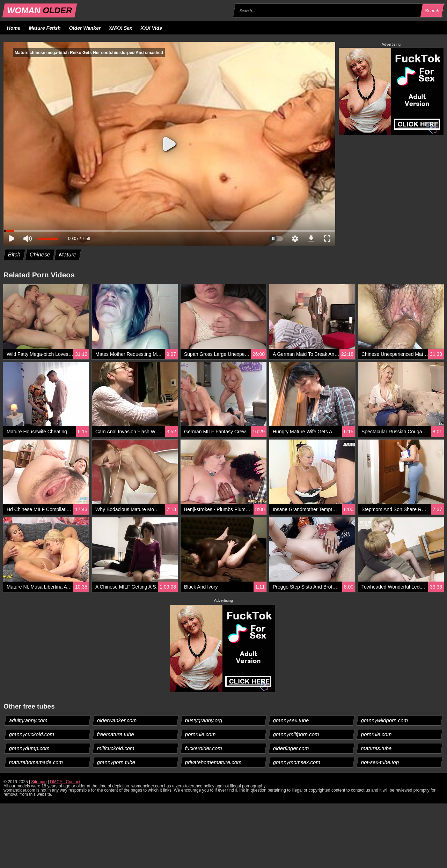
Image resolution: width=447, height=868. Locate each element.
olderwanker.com (117, 720)
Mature (68, 255)
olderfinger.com (291, 748)
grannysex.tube (291, 720)
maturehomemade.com (36, 762)
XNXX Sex (121, 28)
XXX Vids (152, 28)
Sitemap (39, 782)
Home (14, 28)
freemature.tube (116, 734)
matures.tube (377, 748)
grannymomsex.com (297, 762)
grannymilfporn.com (296, 734)
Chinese (40, 255)
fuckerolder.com (204, 748)
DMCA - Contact (65, 782)
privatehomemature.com (214, 762)
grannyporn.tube (116, 762)
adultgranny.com (28, 720)
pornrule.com (201, 734)
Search (432, 11)
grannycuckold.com (32, 734)
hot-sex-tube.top (380, 762)
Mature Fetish (45, 28)
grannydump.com (30, 748)
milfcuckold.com (116, 748)
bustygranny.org (204, 720)
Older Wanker (85, 28)
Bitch (14, 255)
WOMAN (40, 10)
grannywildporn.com (385, 720)
